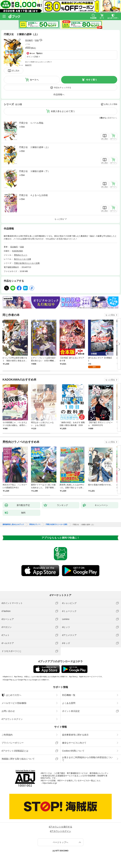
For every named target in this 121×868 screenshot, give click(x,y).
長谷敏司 (29, 40)
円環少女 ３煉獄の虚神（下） (35, 171)
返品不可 (28, 65)
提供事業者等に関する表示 (75, 735)
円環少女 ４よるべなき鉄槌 (33, 195)
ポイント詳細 (32, 57)
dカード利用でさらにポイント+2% (37, 62)
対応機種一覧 (69, 695)
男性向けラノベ (21, 255)
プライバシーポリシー (13, 743)
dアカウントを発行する (60, 827)
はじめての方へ (11, 695)
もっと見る (110, 315)
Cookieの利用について (73, 751)
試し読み (16, 71)
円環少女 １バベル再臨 (31, 123)
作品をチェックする (63, 88)
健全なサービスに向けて (74, 743)
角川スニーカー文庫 (23, 259)
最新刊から (112, 118)
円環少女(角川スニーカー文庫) (27, 263)
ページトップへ (60, 842)
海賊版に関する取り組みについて (18, 759)
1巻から (103, 118)
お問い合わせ (8, 711)
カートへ (34, 80)
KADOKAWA (17, 251)
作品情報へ (59, 94)
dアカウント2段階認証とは (15, 751)
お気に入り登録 (111, 104)
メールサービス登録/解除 (14, 703)
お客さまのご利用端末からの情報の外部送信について (87, 759)
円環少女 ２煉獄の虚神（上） (35, 147)
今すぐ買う (92, 80)
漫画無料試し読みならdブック (13, 524)
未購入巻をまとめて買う (63, 111)
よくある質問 (69, 703)
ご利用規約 (7, 735)
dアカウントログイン (12, 719)
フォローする (41, 40)
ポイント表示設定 (71, 711)
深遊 (37, 40)
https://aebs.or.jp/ (50, 783)
